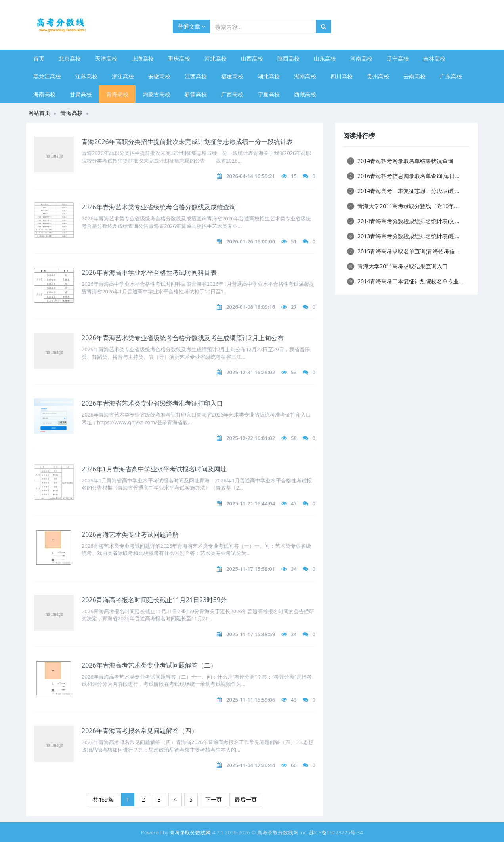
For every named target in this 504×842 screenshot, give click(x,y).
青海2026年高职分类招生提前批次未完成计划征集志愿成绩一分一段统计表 (187, 142)
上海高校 (143, 58)
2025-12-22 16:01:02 (251, 438)
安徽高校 (159, 76)
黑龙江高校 (47, 76)
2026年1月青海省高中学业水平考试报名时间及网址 (154, 469)
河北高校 (216, 58)
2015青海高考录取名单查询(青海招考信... (403, 251)
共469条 (103, 799)
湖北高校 (269, 76)
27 (294, 307)
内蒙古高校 (157, 94)
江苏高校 (86, 76)
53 (294, 372)
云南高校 (414, 76)
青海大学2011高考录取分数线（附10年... (403, 206)
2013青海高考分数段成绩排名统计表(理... (403, 236)
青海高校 (117, 94)
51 (294, 241)
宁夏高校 (269, 94)
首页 (39, 58)
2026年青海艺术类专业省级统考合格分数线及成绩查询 (159, 207)
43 (294, 700)
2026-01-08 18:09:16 (251, 307)
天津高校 (106, 58)
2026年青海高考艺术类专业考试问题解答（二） (149, 665)
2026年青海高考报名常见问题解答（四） (140, 731)
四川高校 (342, 76)
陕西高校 (288, 58)
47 (294, 503)
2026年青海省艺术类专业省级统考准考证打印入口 (152, 403)
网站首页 (39, 113)
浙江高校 (123, 76)
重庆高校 (179, 58)
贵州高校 (378, 76)
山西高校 (252, 58)
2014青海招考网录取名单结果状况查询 (400, 161)
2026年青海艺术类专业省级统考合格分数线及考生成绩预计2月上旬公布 (183, 338)
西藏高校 (305, 94)
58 (294, 438)
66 (294, 765)
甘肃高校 (81, 94)
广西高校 (232, 94)
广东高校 (451, 76)
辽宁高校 (398, 58)
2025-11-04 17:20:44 (251, 765)
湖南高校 (305, 76)
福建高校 (232, 76)
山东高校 (325, 58)
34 (294, 569)
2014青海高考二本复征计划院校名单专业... (405, 281)
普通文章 (192, 26)
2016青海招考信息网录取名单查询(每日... (403, 176)
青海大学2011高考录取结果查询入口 (397, 266)
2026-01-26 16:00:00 (251, 241)
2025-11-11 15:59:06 (251, 700)
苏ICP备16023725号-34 (336, 832)
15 (294, 176)
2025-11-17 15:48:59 (251, 634)
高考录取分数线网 (190, 832)
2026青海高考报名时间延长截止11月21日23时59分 (154, 600)
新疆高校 (196, 94)
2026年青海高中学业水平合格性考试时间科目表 (149, 272)
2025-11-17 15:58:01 (251, 569)
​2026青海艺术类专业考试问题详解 (130, 534)
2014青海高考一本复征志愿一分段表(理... (403, 191)
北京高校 (70, 58)
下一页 (214, 799)
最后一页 (246, 799)
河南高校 (361, 58)
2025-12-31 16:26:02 (251, 372)
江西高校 (196, 76)
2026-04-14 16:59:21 (251, 176)
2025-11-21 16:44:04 (251, 503)
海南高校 (44, 94)
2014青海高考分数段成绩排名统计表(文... (403, 221)
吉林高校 (434, 58)
